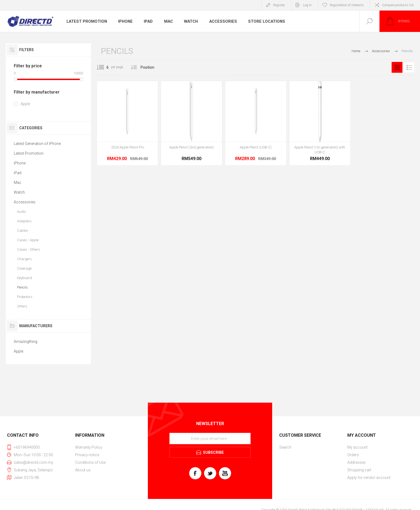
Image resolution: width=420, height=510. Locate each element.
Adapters (24, 221)
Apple (25, 104)
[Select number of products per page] (104, 67)
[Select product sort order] (151, 67)
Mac (168, 21)
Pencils (22, 287)
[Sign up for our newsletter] (210, 439)
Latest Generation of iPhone (37, 144)
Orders (353, 455)
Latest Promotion (86, 21)
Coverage (24, 268)
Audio (21, 212)
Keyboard (24, 278)
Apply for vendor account (369, 478)
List (409, 67)
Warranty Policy (89, 447)
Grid (397, 67)
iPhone (124, 21)
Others (22, 306)
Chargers (24, 259)
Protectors (25, 297)
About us (83, 470)
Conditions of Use (90, 462)
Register (279, 5)
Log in (307, 5)
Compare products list (398, 5)
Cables (23, 231)
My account (357, 447)
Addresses (356, 462)
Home (356, 51)
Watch (191, 21)
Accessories (222, 21)
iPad (147, 21)
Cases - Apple (28, 240)
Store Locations (264, 21)
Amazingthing (26, 342)
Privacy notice (87, 455)
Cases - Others (29, 249)
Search (285, 447)
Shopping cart (359, 470)
